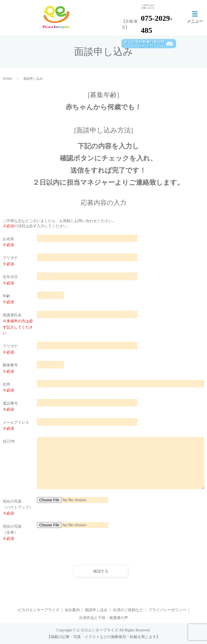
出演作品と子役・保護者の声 (103, 618)
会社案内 (72, 610)
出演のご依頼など (128, 610)
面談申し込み (96, 610)
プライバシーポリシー (167, 610)
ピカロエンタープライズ (39, 610)
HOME (7, 79)
